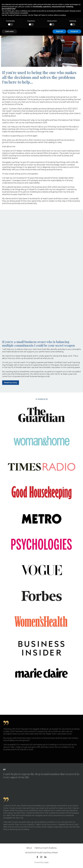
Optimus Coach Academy (46, 848)
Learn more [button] (9, 31)
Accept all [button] (74, 31)
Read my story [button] (11, 383)
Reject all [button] (59, 31)
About (29, 848)
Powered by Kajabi (42, 862)
